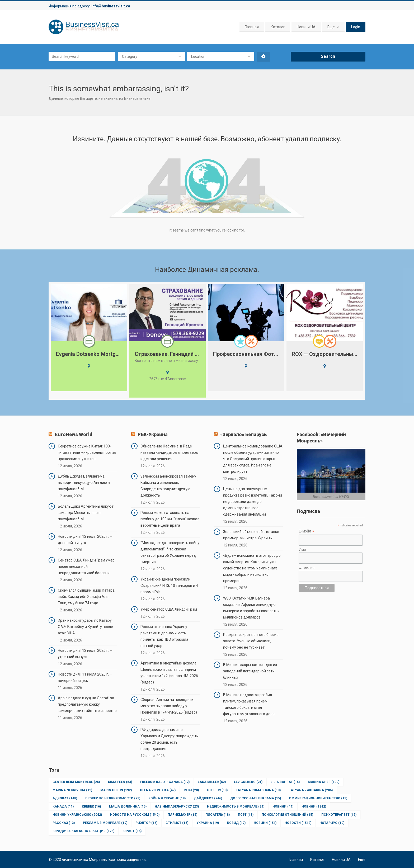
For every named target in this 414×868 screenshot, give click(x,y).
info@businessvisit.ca (111, 6)
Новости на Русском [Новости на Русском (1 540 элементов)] (135, 815)
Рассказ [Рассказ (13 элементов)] (64, 823)
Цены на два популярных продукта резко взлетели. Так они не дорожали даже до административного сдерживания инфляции (253, 502)
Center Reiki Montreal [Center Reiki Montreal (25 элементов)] (76, 782)
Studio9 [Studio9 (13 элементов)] (217, 790)
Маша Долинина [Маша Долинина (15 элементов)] (128, 806)
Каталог (278, 27)
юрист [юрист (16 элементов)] (132, 831)
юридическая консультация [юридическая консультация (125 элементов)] (83, 831)
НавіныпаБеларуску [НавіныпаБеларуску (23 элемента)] (177, 806)
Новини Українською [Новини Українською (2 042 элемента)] (77, 815)
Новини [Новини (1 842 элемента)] (314, 806)
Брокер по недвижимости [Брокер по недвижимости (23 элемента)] (113, 798)
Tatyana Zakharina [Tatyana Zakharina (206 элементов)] (311, 790)
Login (356, 27)
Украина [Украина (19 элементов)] (208, 823)
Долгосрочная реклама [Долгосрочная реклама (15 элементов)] (256, 798)
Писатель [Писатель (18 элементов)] (218, 815)
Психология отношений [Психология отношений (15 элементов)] (287, 815)
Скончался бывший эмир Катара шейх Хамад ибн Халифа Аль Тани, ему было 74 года (86, 597)
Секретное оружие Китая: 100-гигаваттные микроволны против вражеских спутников (87, 452)
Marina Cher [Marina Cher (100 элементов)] (324, 782)
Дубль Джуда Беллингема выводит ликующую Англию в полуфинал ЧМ (84, 483)
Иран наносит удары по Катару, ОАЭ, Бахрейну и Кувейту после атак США (85, 627)
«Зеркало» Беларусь (243, 434)
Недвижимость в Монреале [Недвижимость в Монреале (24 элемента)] (236, 806)
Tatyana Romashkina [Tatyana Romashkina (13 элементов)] (258, 790)
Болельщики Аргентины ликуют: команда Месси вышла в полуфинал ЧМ (86, 513)
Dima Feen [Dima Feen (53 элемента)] (120, 782)
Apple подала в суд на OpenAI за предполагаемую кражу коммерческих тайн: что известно (87, 704)
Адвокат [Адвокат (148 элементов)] (65, 798)
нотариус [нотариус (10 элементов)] (332, 823)
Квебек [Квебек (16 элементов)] (91, 806)
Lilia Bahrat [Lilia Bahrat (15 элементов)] (285, 782)
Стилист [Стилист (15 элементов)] (177, 823)
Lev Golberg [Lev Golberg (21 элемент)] (248, 782)
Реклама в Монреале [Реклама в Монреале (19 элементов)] (105, 823)
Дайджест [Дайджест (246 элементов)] (208, 798)
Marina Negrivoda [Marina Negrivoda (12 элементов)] (72, 790)
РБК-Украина (153, 434)
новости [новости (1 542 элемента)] (298, 823)
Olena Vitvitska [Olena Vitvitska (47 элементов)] (158, 790)
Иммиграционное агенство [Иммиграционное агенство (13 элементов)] (318, 798)
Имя (302, 550)
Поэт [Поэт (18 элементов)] (246, 815)
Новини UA (306, 27)
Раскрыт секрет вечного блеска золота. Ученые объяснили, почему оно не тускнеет (251, 641)
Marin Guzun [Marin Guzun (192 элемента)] (116, 790)
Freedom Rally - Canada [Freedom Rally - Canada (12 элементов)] (165, 782)
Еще (331, 27)
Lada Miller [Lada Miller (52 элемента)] (212, 782)
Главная (252, 27)
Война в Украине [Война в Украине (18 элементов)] (167, 798)
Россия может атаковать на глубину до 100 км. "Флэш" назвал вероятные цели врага (170, 519)
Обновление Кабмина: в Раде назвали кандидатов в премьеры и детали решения (170, 452)
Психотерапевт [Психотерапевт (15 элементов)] (339, 815)
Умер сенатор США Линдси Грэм (169, 609)
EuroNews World (74, 434)
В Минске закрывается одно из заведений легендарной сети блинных (250, 671)
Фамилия (306, 568)
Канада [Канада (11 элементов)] (63, 806)
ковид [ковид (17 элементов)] (236, 823)
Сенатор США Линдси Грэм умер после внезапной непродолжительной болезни (86, 567)
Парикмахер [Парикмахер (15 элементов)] (182, 815)
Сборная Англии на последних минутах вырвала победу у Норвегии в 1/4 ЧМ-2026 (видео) (169, 706)
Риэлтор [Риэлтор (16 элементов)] (146, 823)
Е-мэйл (306, 531)
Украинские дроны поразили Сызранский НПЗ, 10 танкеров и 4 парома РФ (169, 586)
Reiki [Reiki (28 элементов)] (191, 790)
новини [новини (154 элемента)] (265, 823)
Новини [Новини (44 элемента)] (283, 806)
